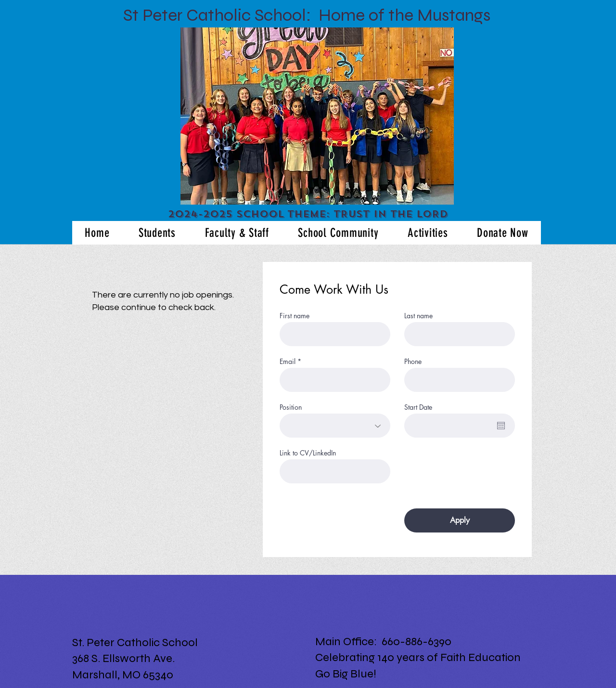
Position (291, 407)
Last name (418, 316)
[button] (317, 116)
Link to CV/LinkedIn (308, 453)
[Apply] (460, 520)
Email (288, 362)
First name (295, 316)
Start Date (418, 407)
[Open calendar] (501, 426)
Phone (413, 362)
